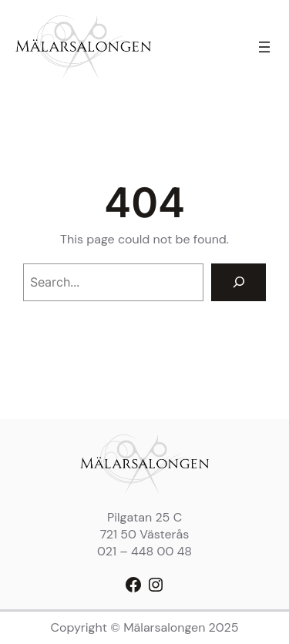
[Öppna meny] (264, 47)
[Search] (239, 282)
